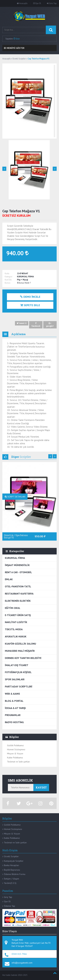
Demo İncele (30, 297)
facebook (36, 325)
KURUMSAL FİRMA (15, 558)
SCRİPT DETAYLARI (15, 497)
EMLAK (9, 579)
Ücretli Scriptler (11, 856)
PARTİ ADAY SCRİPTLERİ (19, 686)
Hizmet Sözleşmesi (16, 749)
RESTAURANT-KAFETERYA (19, 594)
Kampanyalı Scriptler (14, 861)
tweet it (22, 323)
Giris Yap (52, 3)
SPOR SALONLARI (15, 679)
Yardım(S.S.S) (10, 883)
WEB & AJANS (12, 694)
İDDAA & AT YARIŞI (15, 708)
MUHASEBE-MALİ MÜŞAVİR (20, 651)
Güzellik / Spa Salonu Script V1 (16, 536)
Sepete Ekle (30, 305)
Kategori (8, 277)
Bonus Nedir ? (25, 283)
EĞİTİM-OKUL (13, 608)
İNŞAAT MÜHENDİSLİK (17, 565)
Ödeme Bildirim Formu (15, 874)
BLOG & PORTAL (14, 701)
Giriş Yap (8, 897)
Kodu (7, 273)
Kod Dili (8, 280)
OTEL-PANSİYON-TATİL (18, 586)
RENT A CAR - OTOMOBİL (18, 572)
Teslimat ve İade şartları (18, 762)
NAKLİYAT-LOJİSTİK (16, 622)
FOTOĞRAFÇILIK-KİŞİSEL (18, 672)
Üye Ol (37, 3)
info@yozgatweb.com (22, 963)
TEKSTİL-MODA (14, 629)
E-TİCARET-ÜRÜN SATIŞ (18, 615)
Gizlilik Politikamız (15, 745)
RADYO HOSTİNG (14, 722)
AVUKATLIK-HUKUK (16, 636)
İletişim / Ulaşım (11, 879)
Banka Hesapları (11, 865)
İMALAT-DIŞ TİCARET (17, 665)
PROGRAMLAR (13, 715)
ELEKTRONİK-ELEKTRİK (18, 601)
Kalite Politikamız (15, 758)
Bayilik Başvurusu (12, 870)
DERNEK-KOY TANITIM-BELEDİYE (23, 658)
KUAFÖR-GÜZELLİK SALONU (20, 644)
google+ (50, 325)
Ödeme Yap (10, 906)
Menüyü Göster (14, 48)
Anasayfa (22, 3)
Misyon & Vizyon (15, 754)
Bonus (8, 283)
